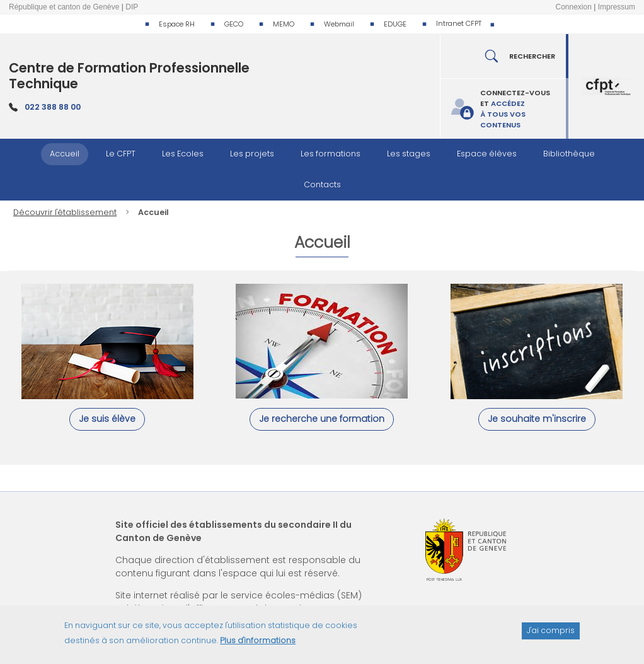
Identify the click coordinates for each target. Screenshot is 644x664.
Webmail (339, 24)
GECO (234, 24)
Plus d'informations (258, 645)
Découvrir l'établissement (65, 212)
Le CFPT (121, 154)
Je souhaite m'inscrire (537, 419)
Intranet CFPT (459, 23)
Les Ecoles (183, 154)
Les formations (331, 154)
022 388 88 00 (53, 107)
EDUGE (395, 24)
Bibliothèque (569, 154)
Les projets (252, 154)
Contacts (322, 184)
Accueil (65, 154)
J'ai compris (551, 635)
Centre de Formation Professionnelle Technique (129, 76)
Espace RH (177, 24)
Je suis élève (107, 419)
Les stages (409, 154)
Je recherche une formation (322, 419)
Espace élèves (487, 154)
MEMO (284, 24)
